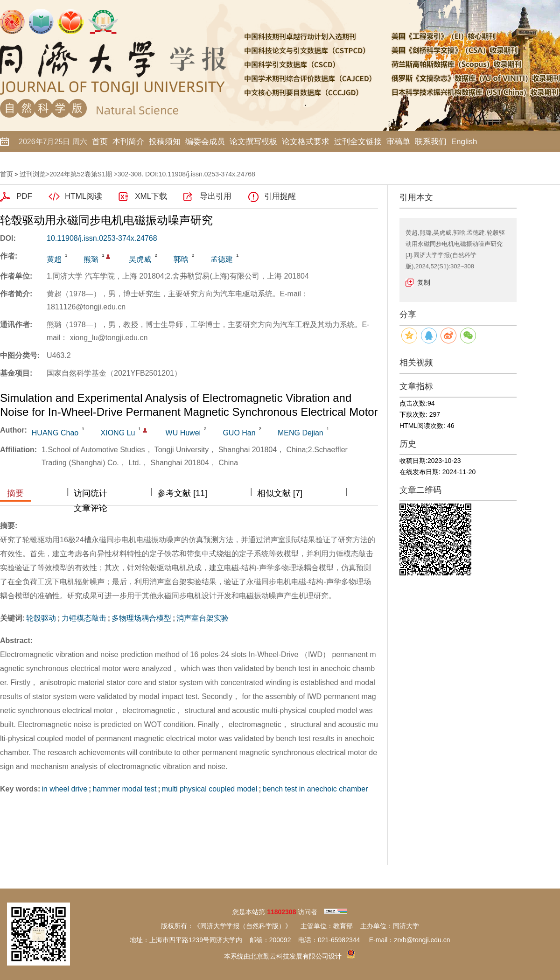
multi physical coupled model (210, 789)
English (464, 142)
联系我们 (431, 142)
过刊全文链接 (358, 142)
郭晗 (181, 259)
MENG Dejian (301, 433)
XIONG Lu (118, 433)
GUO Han (239, 433)
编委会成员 (205, 142)
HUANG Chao (55, 433)
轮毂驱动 (41, 618)
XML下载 (151, 196)
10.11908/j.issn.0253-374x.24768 (102, 238)
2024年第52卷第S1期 (81, 174)
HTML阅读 (84, 196)
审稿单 (398, 142)
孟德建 (222, 259)
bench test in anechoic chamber (315, 789)
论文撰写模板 (253, 142)
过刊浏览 (33, 174)
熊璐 (91, 259)
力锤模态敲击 (84, 618)
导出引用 (216, 196)
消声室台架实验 (203, 618)
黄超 (54, 259)
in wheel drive (64, 789)
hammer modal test (124, 789)
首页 (100, 142)
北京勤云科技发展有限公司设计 (296, 956)
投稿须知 (165, 142)
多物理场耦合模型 (141, 618)
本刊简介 (128, 142)
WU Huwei (183, 433)
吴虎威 (140, 259)
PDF (24, 196)
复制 (424, 282)
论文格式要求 (306, 142)
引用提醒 (280, 196)
